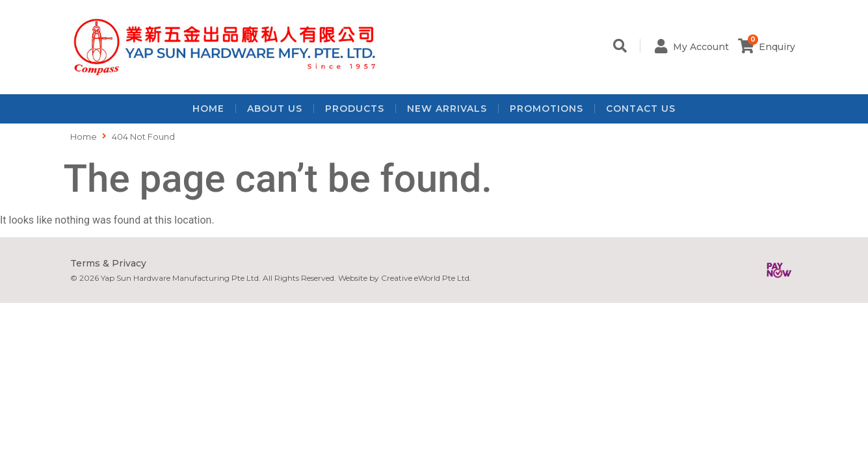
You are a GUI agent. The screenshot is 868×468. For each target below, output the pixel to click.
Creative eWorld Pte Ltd (425, 278)
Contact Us (641, 109)
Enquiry (777, 47)
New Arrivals (447, 109)
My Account (702, 47)
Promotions (546, 109)
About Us (275, 109)
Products (355, 109)
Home (208, 109)
